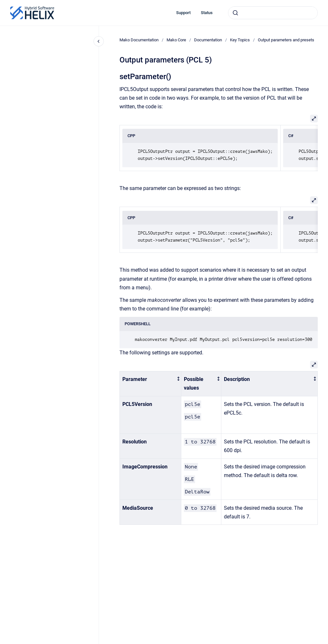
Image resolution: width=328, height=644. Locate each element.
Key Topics (240, 40)
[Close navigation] (99, 41)
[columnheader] (151, 384)
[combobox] (273, 13)
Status (207, 13)
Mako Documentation (139, 40)
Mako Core (176, 40)
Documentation (208, 40)
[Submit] (235, 13)
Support (183, 13)
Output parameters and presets (286, 40)
